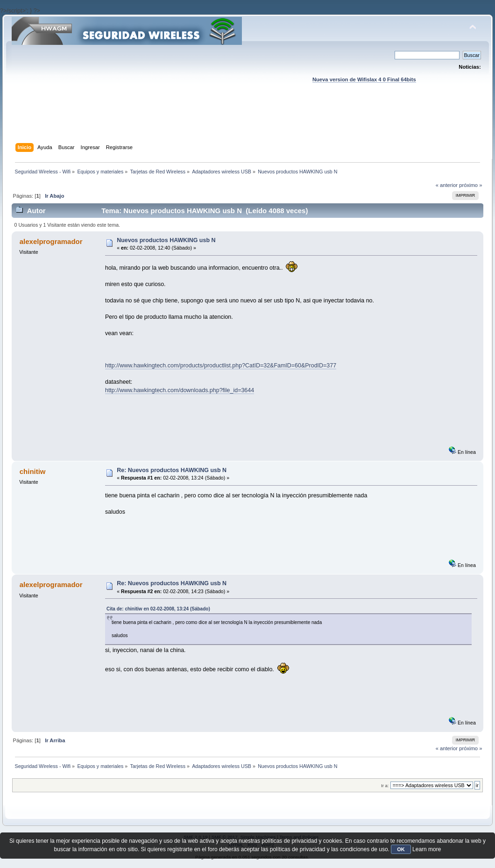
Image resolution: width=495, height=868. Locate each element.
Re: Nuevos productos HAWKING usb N (172, 470)
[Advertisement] (247, 122)
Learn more (427, 849)
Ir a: (385, 786)
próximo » (470, 185)
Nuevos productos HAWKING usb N (166, 240)
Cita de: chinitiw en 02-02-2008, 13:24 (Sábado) (158, 609)
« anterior (447, 185)
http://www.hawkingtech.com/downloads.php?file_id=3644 (180, 390)
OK (401, 849)
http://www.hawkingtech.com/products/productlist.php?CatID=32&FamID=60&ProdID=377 (221, 366)
